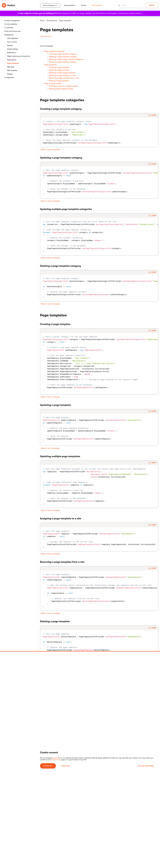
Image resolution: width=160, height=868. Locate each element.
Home (42, 21)
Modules (10, 45)
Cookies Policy (56, 760)
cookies (55, 758)
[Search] (131, 5)
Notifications (11, 53)
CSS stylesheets (13, 38)
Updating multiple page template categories (66, 59)
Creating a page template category (63, 54)
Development (9, 35)
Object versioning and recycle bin (19, 56)
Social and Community (12, 31)
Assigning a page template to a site (63, 75)
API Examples (97, 5)
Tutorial (84, 5)
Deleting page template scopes (61, 89)
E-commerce (9, 28)
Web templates (12, 70)
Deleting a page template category (63, 62)
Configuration (9, 78)
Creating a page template (59, 67)
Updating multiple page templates (62, 73)
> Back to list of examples (50, 150)
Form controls (12, 42)
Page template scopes (53, 83)
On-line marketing (11, 24)
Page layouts (12, 60)
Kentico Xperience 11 (50, 5)
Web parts (11, 67)
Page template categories (54, 51)
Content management (12, 20)
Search (152, 5)
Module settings (12, 49)
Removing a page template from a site (64, 78)
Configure (65, 766)
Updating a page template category (63, 57)
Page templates (13, 63)
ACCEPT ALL (48, 766)
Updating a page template (59, 70)
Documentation (71, 5)
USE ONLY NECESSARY (146, 766)
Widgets (10, 74)
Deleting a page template (59, 81)
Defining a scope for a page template (63, 86)
